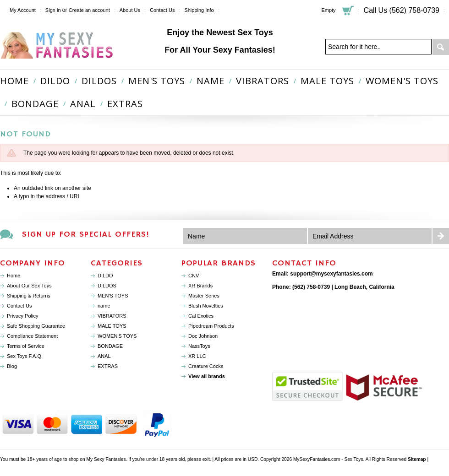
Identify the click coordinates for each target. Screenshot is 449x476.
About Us (130, 10)
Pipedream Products (211, 326)
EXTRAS (125, 104)
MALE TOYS (327, 81)
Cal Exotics (201, 316)
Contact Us (162, 10)
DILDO (55, 81)
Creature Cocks (206, 366)
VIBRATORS (263, 81)
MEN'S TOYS (157, 81)
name (211, 81)
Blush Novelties (206, 306)
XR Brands (200, 286)
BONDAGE (35, 104)
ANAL (83, 104)
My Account (23, 10)
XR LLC (197, 356)
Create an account (89, 10)
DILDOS (99, 81)
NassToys (199, 346)
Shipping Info (199, 10)
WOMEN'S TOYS (402, 81)
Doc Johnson (203, 336)
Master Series (204, 296)
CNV (194, 276)
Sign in (53, 10)
